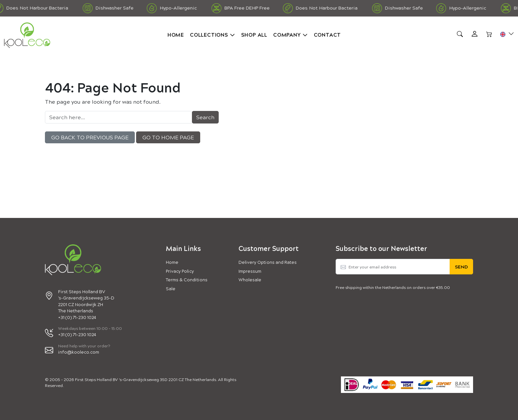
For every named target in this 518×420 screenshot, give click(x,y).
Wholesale (250, 280)
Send (461, 266)
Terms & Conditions (187, 280)
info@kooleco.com (79, 352)
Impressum (250, 271)
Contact (328, 35)
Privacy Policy (180, 271)
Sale (171, 288)
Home (176, 35)
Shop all (254, 35)
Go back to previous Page (90, 137)
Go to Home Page (168, 137)
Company (287, 35)
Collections (209, 35)
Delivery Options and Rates (268, 262)
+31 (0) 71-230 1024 (77, 334)
